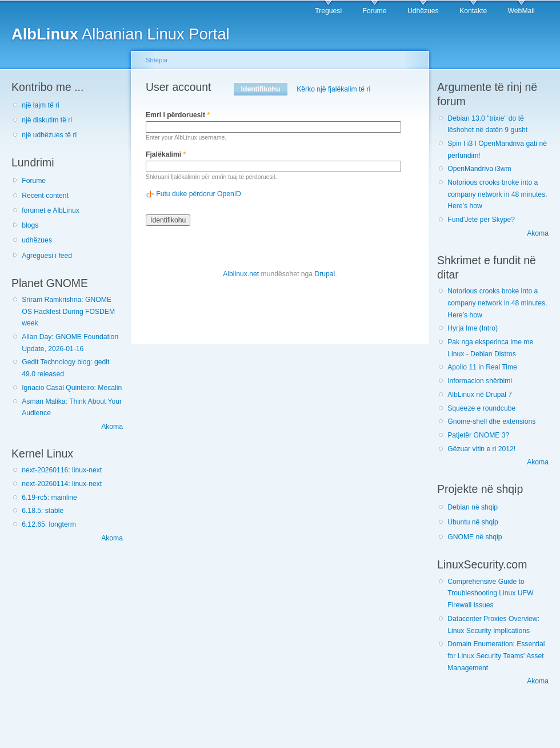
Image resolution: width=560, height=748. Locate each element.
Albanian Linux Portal (121, 34)
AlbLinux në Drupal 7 (480, 395)
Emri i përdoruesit (178, 115)
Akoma (112, 427)
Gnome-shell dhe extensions (491, 421)
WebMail (521, 11)
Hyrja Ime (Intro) (473, 328)
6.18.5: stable (43, 511)
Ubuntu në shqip (473, 522)
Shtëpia (157, 60)
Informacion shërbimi (480, 381)
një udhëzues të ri (49, 135)
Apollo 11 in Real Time (482, 367)
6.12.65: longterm (49, 524)
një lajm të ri (41, 105)
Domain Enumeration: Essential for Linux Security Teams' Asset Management (496, 656)
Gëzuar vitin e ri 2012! (481, 449)
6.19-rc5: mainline (49, 498)
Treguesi (328, 11)
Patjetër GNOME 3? (478, 435)
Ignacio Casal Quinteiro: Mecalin (72, 388)
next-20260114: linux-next (62, 484)
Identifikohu (264, 89)
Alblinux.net (241, 274)
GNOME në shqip (475, 537)
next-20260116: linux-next (62, 470)
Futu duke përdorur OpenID (199, 194)
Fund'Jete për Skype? (481, 220)
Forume (375, 11)
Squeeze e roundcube (481, 408)
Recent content (45, 196)
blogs (30, 225)
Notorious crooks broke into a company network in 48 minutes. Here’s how (497, 194)
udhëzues (37, 240)
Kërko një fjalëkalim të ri (333, 89)
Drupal (325, 274)
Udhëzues (423, 11)
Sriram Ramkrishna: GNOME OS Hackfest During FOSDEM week (68, 311)
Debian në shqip (473, 507)
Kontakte (473, 11)
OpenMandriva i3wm (479, 169)
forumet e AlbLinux (51, 210)
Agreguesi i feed (47, 256)
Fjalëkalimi (166, 154)
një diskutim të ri (47, 120)
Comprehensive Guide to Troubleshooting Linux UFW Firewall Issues (490, 593)
